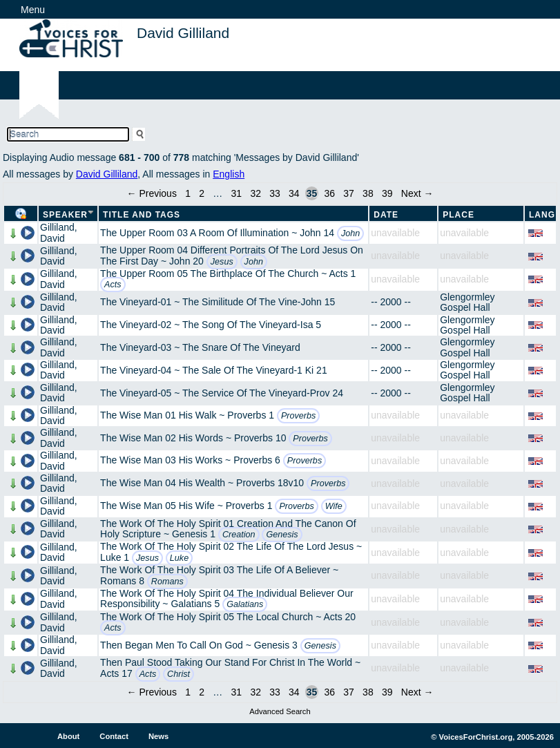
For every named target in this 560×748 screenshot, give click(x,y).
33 (275, 193)
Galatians (245, 604)
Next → (417, 193)
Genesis (282, 535)
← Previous (152, 193)
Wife (334, 506)
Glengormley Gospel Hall (467, 302)
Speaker (65, 215)
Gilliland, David (59, 232)
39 (387, 193)
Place (458, 215)
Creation (239, 535)
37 (349, 193)
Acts (113, 285)
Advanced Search (280, 711)
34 (294, 193)
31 (237, 193)
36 (329, 193)
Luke (179, 558)
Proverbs (298, 416)
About (68, 736)
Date (386, 215)
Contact (114, 736)
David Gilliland (107, 174)
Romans (167, 582)
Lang (542, 215)
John (350, 233)
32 (255, 193)
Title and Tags (142, 215)
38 (368, 193)
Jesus (222, 262)
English (229, 174)
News (158, 736)
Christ (178, 674)
